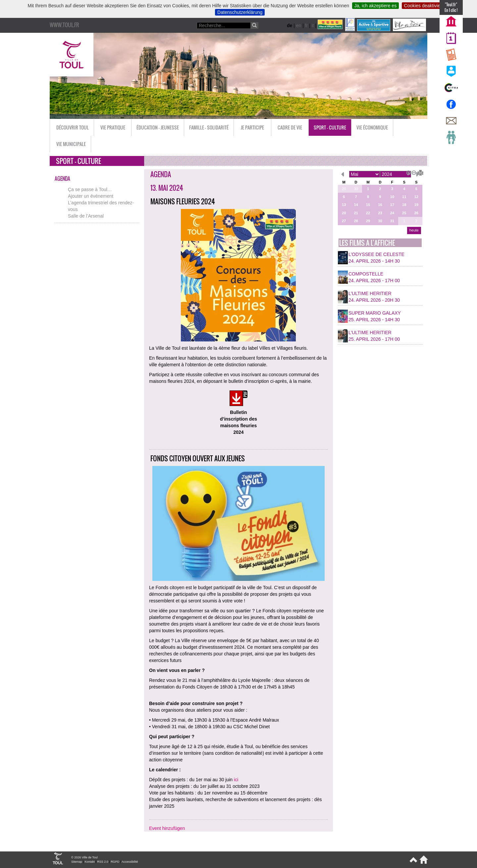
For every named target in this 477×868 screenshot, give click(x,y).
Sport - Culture (330, 127)
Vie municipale (71, 144)
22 (368, 213)
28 (356, 221)
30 (356, 189)
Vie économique (372, 127)
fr (307, 26)
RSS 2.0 (103, 862)
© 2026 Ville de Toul (84, 857)
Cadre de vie (290, 127)
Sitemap (77, 862)
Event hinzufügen (167, 828)
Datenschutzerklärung (240, 12)
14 (356, 205)
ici (236, 780)
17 (392, 205)
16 (380, 205)
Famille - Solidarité (209, 127)
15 (368, 205)
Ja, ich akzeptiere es (376, 6)
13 (344, 205)
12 (416, 197)
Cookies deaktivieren (426, 6)
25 (404, 213)
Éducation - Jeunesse (158, 127)
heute (414, 230)
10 (392, 197)
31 (392, 221)
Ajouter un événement (91, 196)
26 (416, 213)
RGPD (115, 862)
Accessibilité (130, 862)
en (299, 26)
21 (356, 213)
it (313, 26)
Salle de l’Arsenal (86, 216)
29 (344, 189)
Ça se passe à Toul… (90, 189)
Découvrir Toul (73, 127)
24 (392, 213)
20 (344, 213)
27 (344, 221)
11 (404, 197)
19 (416, 205)
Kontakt (90, 862)
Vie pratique (113, 127)
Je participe (252, 127)
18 (404, 205)
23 (380, 213)
